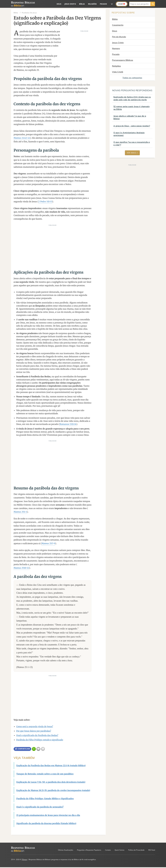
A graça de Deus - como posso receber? (132, 126)
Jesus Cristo (70, 4)
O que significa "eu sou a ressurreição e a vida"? (132, 144)
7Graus (24, 859)
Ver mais (132, 153)
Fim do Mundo (119, 37)
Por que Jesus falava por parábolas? (34, 731)
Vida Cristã (118, 72)
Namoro (116, 48)
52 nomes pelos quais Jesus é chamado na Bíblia (132, 108)
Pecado (103, 4)
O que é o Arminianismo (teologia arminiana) (129, 134)
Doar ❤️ (122, 4)
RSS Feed (152, 850)
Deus (59, 4)
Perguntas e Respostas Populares (89, 850)
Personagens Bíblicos (123, 60)
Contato (108, 850)
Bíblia (82, 4)
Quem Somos (120, 850)
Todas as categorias (132, 78)
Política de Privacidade (136, 850)
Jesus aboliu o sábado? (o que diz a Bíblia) (130, 117)
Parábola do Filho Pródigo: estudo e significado (40, 740)
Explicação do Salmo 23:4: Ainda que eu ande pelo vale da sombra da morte (132, 98)
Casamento (118, 25)
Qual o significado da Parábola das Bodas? (37, 735)
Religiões (92, 4)
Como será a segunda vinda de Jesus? (35, 726)
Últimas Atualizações (66, 850)
